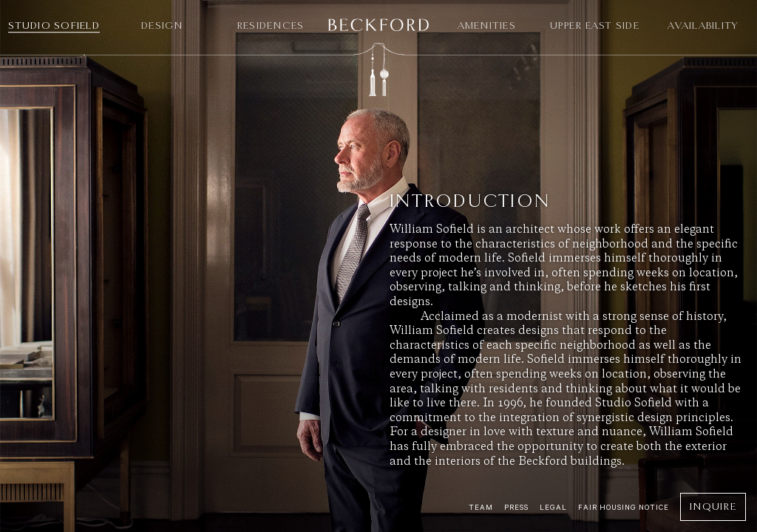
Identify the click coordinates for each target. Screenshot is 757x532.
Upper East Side (595, 25)
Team (481, 507)
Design (162, 25)
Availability (703, 25)
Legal (553, 507)
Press (516, 507)
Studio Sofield (54, 25)
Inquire (713, 507)
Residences (271, 25)
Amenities (487, 25)
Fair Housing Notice (624, 507)
